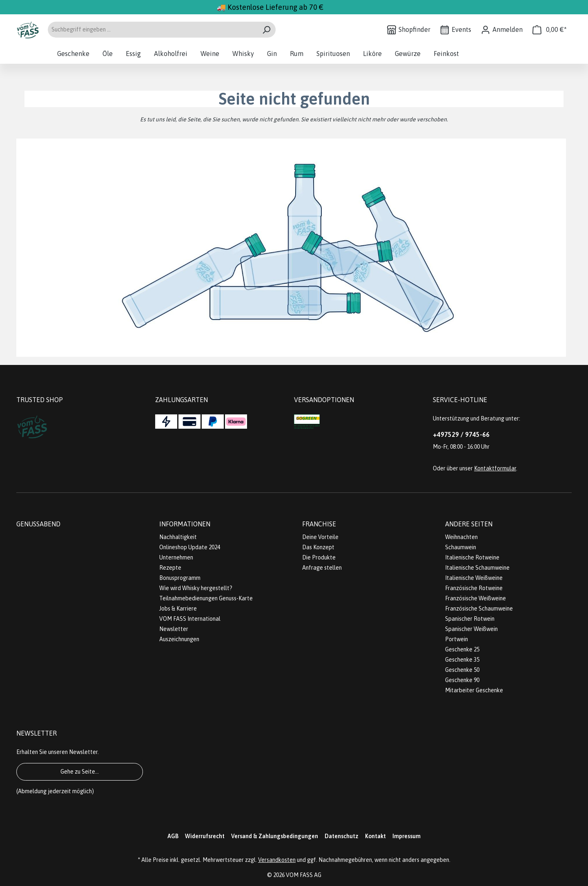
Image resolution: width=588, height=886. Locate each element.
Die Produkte (319, 557)
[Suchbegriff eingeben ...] (152, 30)
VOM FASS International (190, 619)
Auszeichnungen (179, 639)
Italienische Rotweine (472, 557)
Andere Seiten (469, 524)
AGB (173, 836)
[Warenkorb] (550, 30)
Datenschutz (342, 836)
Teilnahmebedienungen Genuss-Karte (206, 598)
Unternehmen (176, 557)
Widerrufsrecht (205, 836)
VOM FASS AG (304, 875)
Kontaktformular (495, 468)
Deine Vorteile (320, 537)
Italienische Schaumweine (477, 568)
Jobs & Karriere (178, 609)
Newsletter (174, 629)
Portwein (457, 639)
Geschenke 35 (462, 660)
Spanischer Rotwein (470, 619)
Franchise (319, 524)
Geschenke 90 (462, 680)
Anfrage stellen (322, 568)
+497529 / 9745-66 (461, 434)
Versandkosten (277, 860)
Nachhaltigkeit (178, 537)
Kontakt (375, 836)
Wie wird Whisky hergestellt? (196, 588)
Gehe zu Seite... (80, 772)
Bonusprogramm (180, 578)
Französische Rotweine (474, 588)
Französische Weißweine (476, 598)
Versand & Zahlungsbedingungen (275, 836)
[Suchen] (266, 30)
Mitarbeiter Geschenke (474, 690)
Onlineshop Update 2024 (190, 547)
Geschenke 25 (462, 649)
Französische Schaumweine (479, 609)
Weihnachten (461, 537)
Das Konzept (318, 547)
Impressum (406, 836)
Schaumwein (461, 547)
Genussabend (38, 524)
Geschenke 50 (462, 670)
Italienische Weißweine (474, 578)
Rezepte (170, 568)
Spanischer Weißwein (471, 629)
